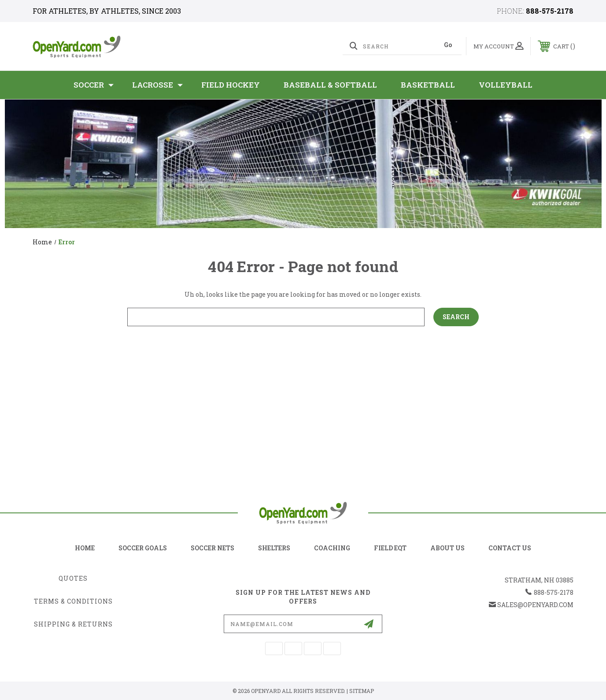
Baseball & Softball (330, 85)
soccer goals (143, 548)
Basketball (428, 85)
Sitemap (362, 691)
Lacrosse (157, 85)
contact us (510, 548)
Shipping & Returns (73, 624)
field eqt (390, 548)
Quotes (73, 578)
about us (447, 548)
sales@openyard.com (535, 605)
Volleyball (506, 85)
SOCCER (94, 85)
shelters (274, 548)
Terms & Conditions (73, 601)
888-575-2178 (550, 11)
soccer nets (212, 548)
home (85, 548)
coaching (332, 548)
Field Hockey (231, 85)
